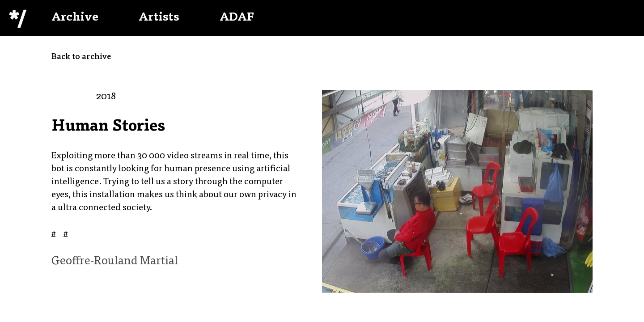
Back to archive (81, 57)
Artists (159, 18)
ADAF (237, 18)
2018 (106, 97)
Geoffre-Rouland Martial (115, 262)
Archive (75, 18)
